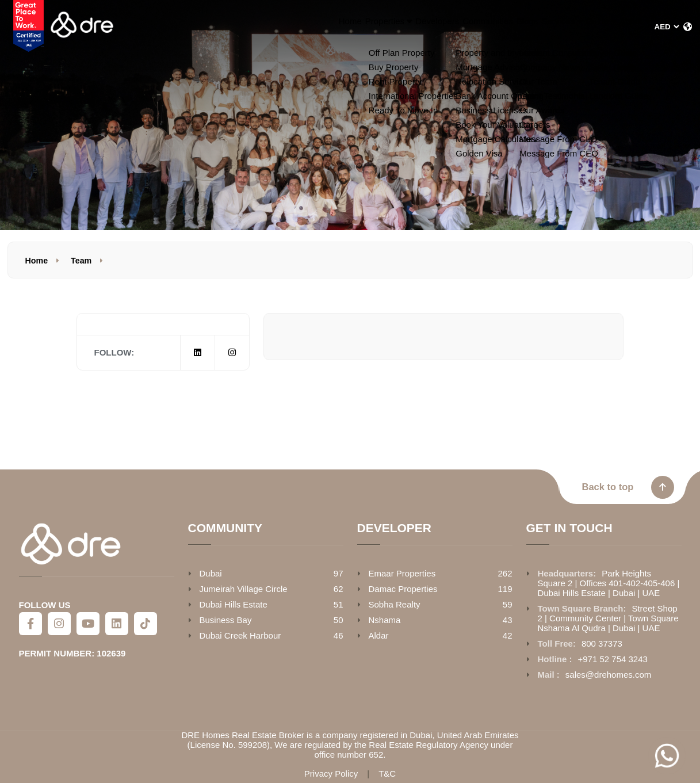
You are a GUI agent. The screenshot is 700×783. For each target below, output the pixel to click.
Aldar (379, 635)
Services (510, 27)
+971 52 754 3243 (613, 659)
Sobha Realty (395, 604)
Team (81, 261)
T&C (387, 774)
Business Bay (226, 620)
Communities (405, 27)
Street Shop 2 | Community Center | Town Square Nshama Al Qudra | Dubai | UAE (608, 618)
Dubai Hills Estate (234, 604)
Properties (272, 27)
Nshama (385, 620)
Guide (570, 27)
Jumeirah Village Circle (244, 589)
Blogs (459, 27)
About (624, 27)
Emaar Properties (402, 573)
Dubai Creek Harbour (240, 635)
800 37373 (602, 643)
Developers (339, 27)
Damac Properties (403, 589)
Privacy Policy (331, 774)
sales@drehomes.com (608, 675)
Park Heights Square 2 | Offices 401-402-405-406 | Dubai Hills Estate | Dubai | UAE (609, 583)
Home (217, 27)
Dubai (211, 573)
